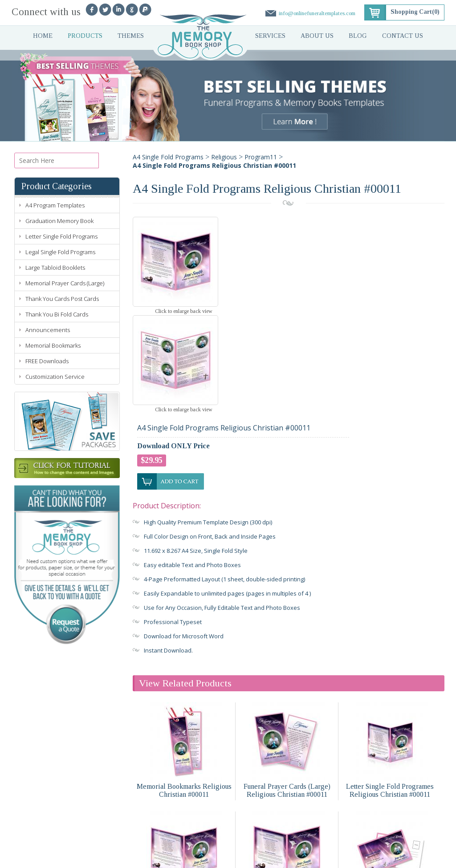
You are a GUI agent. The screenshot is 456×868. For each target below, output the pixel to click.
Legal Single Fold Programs (60, 252)
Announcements (48, 330)
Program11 (261, 157)
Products (85, 36)
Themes (131, 36)
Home (42, 36)
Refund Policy (212, 858)
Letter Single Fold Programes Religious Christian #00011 (390, 691)
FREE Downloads (47, 361)
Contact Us (403, 36)
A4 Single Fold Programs (168, 157)
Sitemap (243, 858)
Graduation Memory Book (59, 221)
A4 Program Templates (55, 205)
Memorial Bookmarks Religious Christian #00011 (184, 691)
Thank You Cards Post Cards (62, 299)
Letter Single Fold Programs (61, 236)
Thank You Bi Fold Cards (57, 314)
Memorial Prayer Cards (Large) (65, 283)
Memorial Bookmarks (53, 345)
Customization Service (55, 377)
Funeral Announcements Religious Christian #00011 (390, 800)
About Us (318, 36)
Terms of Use (175, 858)
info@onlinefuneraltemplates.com (316, 13)
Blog (358, 36)
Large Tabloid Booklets (55, 268)
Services (271, 36)
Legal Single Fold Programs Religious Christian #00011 (184, 800)
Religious (224, 157)
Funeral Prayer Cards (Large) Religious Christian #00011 (287, 691)
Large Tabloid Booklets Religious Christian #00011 (287, 800)
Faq (179, 842)
